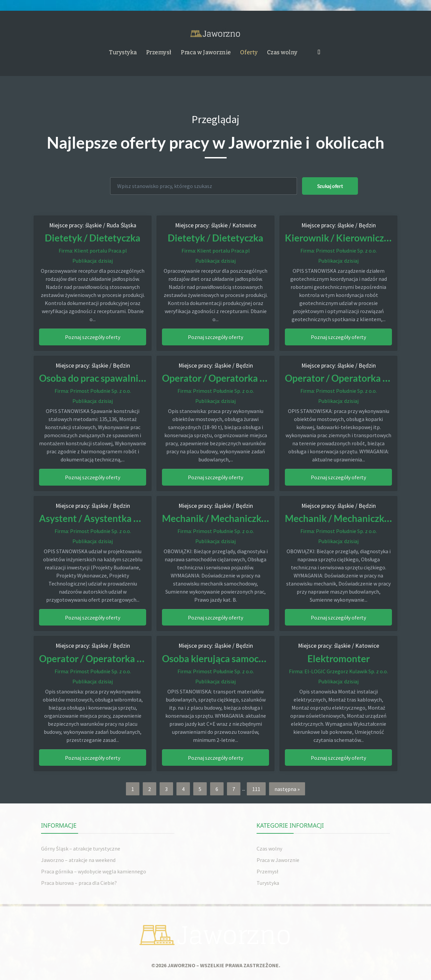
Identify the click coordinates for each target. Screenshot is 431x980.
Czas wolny (282, 52)
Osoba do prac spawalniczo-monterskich (130, 377)
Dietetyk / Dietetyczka (93, 237)
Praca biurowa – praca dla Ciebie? (79, 882)
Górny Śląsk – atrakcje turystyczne (81, 848)
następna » (287, 788)
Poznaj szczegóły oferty (93, 337)
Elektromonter (338, 657)
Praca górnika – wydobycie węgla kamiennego (94, 870)
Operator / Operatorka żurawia (233, 377)
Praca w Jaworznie (206, 52)
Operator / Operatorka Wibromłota (120, 657)
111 (256, 788)
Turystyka (123, 52)
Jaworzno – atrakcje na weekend (78, 859)
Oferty (249, 52)
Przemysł (159, 52)
